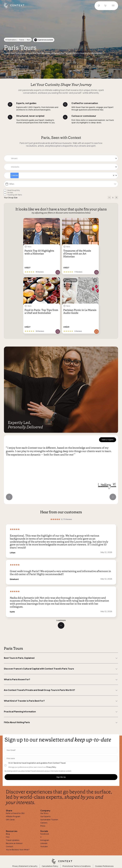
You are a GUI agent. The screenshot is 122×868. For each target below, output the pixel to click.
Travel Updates (13, 840)
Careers (44, 823)
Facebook (45, 834)
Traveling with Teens (15, 195)
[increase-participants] (116, 198)
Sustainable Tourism (49, 820)
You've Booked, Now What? (18, 850)
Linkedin (44, 843)
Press (43, 826)
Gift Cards (10, 820)
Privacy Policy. (51, 767)
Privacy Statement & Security (25, 866)
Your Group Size (11, 198)
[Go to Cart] (106, 6)
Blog (8, 834)
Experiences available (44, 40)
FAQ (8, 837)
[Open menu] (113, 6)
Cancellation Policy (50, 866)
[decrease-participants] (109, 198)
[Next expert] (113, 497)
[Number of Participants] (113, 198)
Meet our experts (108, 440)
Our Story (44, 813)
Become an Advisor (14, 843)
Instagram (45, 840)
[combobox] (61, 158)
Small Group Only (14, 190)
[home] (15, 8)
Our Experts (45, 816)
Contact (10, 846)
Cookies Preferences (104, 866)
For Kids (10, 193)
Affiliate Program (13, 816)
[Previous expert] (9, 497)
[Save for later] (56, 221)
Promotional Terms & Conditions (77, 866)
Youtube (44, 846)
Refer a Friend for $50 (15, 813)
